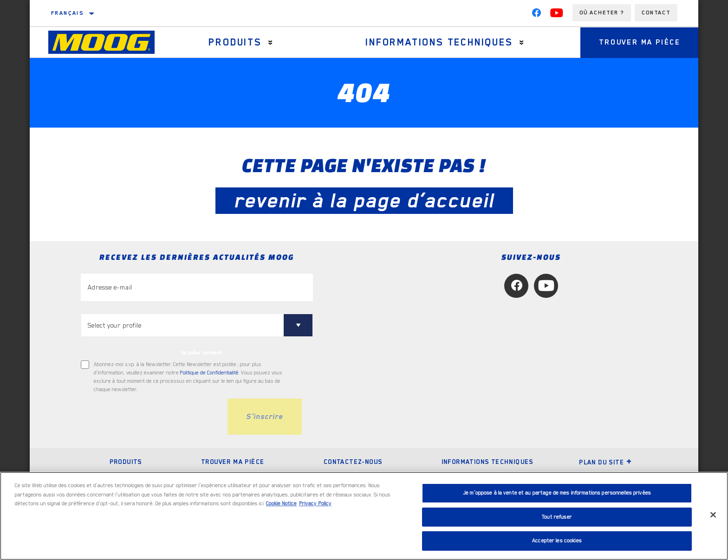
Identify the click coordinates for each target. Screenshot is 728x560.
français (67, 13)
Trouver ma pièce (640, 42)
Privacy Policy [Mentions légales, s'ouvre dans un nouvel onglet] (315, 504)
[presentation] (151, 417)
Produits (235, 42)
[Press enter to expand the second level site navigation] (270, 42)
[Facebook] (536, 15)
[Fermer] (713, 515)
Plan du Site (605, 462)
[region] (364, 516)
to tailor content (202, 353)
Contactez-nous (353, 462)
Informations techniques (439, 42)
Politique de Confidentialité (209, 373)
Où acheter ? (602, 13)
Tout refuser (557, 517)
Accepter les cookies (557, 541)
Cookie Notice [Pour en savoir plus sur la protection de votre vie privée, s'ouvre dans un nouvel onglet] (281, 504)
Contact (656, 13)
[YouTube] (557, 15)
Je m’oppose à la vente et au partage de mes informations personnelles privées (557, 493)
